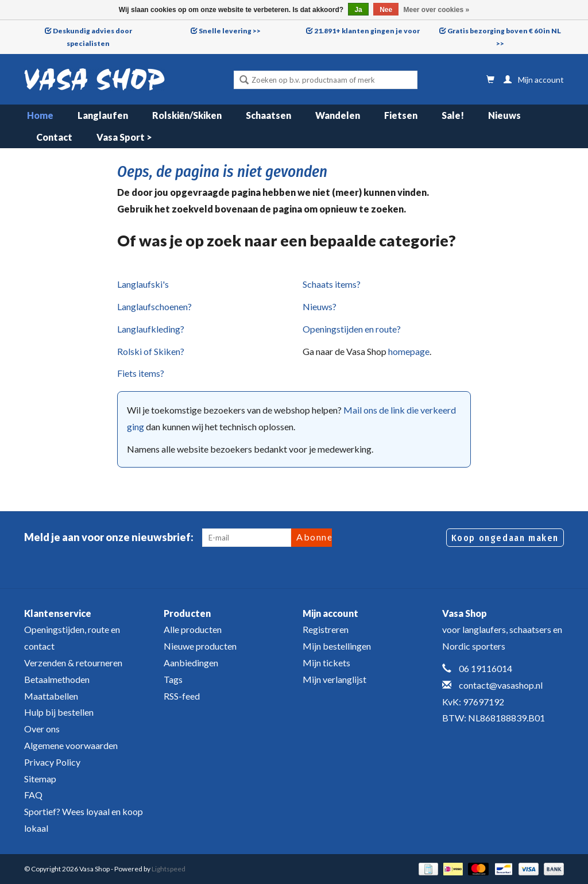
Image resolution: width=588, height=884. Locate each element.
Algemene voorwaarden (71, 745)
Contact (54, 137)
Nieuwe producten (200, 646)
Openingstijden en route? (352, 329)
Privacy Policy (52, 762)
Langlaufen (103, 115)
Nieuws (504, 115)
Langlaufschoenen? (154, 306)
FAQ (33, 795)
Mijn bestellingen (337, 646)
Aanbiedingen (191, 663)
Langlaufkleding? (151, 329)
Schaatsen (268, 115)
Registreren (326, 629)
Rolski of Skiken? (151, 351)
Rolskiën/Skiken (187, 115)
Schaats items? (332, 284)
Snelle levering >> (230, 31)
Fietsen (401, 115)
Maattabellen (51, 696)
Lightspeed (169, 869)
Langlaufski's (143, 284)
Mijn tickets (326, 663)
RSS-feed (182, 696)
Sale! (453, 115)
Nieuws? (320, 306)
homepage (409, 351)
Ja (358, 10)
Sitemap (40, 779)
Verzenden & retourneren (73, 663)
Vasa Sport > (124, 137)
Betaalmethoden (57, 679)
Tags (173, 679)
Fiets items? (141, 373)
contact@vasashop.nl (501, 685)
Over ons (42, 729)
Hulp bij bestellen (59, 712)
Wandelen (338, 115)
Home (40, 115)
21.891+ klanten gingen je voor (367, 31)
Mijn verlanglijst (334, 679)
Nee (386, 10)
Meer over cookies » (437, 10)
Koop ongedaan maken (505, 538)
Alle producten (193, 629)
